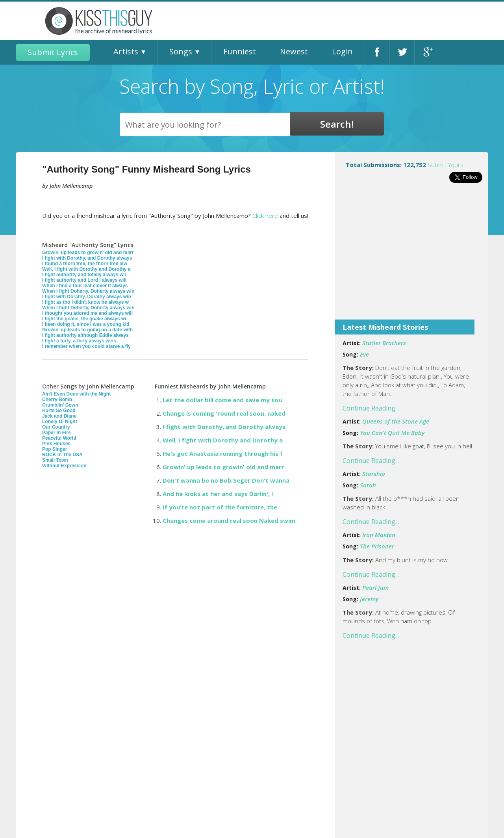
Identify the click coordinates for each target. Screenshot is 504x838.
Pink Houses (56, 444)
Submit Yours (446, 165)
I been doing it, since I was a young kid (86, 324)
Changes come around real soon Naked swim (229, 520)
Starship (374, 474)
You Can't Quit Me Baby (392, 433)
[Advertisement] (411, 256)
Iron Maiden (379, 535)
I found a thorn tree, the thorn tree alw (85, 264)
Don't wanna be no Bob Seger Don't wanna (226, 480)
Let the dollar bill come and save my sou (222, 400)
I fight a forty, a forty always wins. (80, 341)
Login (342, 51)
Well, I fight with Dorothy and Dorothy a (86, 269)
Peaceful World (59, 438)
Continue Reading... (371, 408)
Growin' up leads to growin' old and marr (88, 253)
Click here (265, 216)
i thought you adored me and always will (87, 313)
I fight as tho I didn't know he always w (85, 302)
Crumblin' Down (60, 405)
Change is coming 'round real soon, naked (224, 413)
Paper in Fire (57, 433)
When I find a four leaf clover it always (85, 286)
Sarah (368, 485)
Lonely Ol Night (60, 422)
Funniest (240, 51)
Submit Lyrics (53, 52)
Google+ (427, 52)
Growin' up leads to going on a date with (87, 330)
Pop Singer (55, 449)
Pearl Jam (375, 587)
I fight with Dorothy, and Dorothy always (87, 258)
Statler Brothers (384, 343)
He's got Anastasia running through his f (223, 453)
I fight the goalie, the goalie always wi (84, 319)
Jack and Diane (59, 416)
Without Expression (64, 466)
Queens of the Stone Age (396, 421)
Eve (364, 354)
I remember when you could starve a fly (86, 346)
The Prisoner (377, 546)
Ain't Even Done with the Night (76, 394)
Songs (181, 51)
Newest (294, 51)
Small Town (55, 460)
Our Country (56, 427)
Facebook (377, 52)
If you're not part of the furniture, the (220, 507)
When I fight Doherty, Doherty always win (88, 291)
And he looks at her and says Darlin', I (218, 494)
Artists (126, 51)
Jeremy (369, 599)
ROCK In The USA (62, 455)
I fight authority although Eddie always (85, 335)
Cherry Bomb (57, 399)
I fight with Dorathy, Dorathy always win (87, 297)
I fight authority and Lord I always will (84, 280)
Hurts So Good (59, 411)
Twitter (402, 52)
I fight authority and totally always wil (84, 275)
